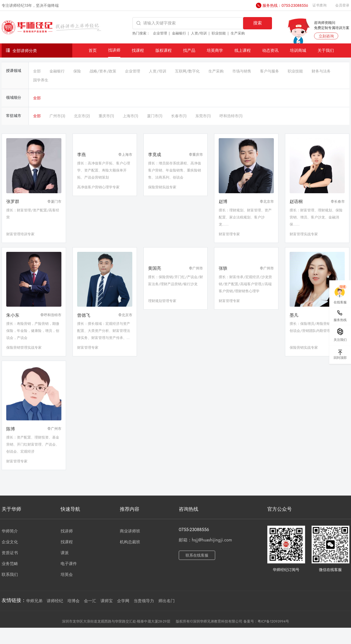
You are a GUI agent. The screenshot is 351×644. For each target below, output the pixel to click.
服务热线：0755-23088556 (285, 5)
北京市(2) (82, 116)
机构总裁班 (130, 542)
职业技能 (219, 33)
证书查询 (319, 5)
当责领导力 (144, 601)
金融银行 (179, 33)
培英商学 (215, 50)
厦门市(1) (155, 116)
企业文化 (10, 542)
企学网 (123, 601)
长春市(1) (179, 116)
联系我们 (10, 575)
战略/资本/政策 (103, 71)
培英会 (67, 575)
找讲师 (114, 50)
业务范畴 (10, 564)
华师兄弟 (34, 601)
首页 (93, 50)
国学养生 (41, 80)
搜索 (258, 23)
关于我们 (326, 50)
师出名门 (167, 601)
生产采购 (238, 33)
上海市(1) (131, 116)
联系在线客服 (197, 555)
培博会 (73, 601)
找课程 (138, 50)
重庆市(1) (106, 116)
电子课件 (69, 564)
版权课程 (164, 50)
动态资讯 (270, 50)
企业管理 (160, 33)
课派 (65, 553)
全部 (37, 71)
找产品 (189, 50)
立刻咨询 (326, 36)
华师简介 (10, 531)
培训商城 (298, 50)
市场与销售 (242, 71)
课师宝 (107, 601)
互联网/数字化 (187, 71)
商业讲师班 (130, 531)
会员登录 (342, 5)
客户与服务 (269, 71)
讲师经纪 (55, 601)
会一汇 (90, 601)
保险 (77, 71)
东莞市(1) (203, 116)
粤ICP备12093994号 (273, 621)
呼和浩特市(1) (231, 116)
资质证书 (10, 553)
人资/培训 (199, 33)
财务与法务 (321, 71)
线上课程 (243, 50)
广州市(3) (57, 116)
